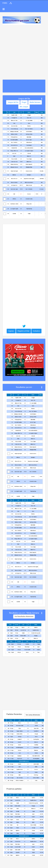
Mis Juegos (24, 107)
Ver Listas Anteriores (33, 715)
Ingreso (11, 331)
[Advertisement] (24, 50)
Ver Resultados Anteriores (24, 617)
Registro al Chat (23, 331)
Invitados (36, 331)
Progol (24, 102)
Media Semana (35, 102)
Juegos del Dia (13, 102)
